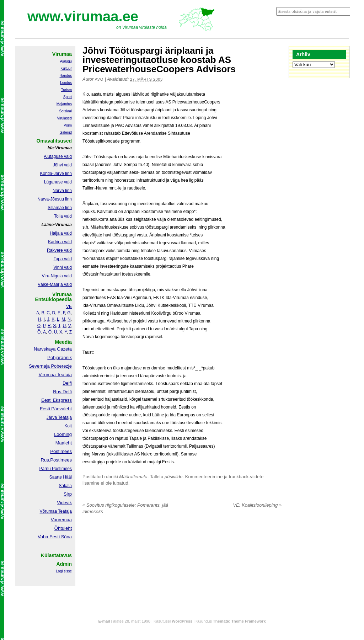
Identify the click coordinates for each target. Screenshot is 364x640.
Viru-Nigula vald (57, 276)
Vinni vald (63, 267)
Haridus (66, 76)
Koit (68, 426)
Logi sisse (64, 571)
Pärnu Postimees (56, 469)
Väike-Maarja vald (55, 284)
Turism (66, 90)
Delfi (67, 383)
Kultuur (66, 68)
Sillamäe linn (60, 208)
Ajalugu (66, 61)
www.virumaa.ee (83, 16)
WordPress (182, 621)
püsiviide (174, 477)
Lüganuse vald (58, 182)
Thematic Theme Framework (239, 621)
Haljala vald (61, 233)
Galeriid (66, 132)
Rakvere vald (59, 250)
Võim (68, 125)
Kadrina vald (60, 242)
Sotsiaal (65, 111)
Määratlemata (133, 477)
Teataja (64, 511)
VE (69, 306)
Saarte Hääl (61, 477)
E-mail (104, 621)
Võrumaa (48, 511)
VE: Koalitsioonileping (257, 505)
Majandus (64, 104)
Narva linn (62, 191)
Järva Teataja (59, 417)
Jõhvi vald (62, 165)
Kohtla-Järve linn (56, 174)
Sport (68, 97)
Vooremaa (61, 520)
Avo (99, 79)
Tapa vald (63, 259)
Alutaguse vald (58, 156)
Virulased (64, 118)
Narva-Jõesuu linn (55, 199)
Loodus (66, 83)
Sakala (65, 486)
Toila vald (63, 216)
